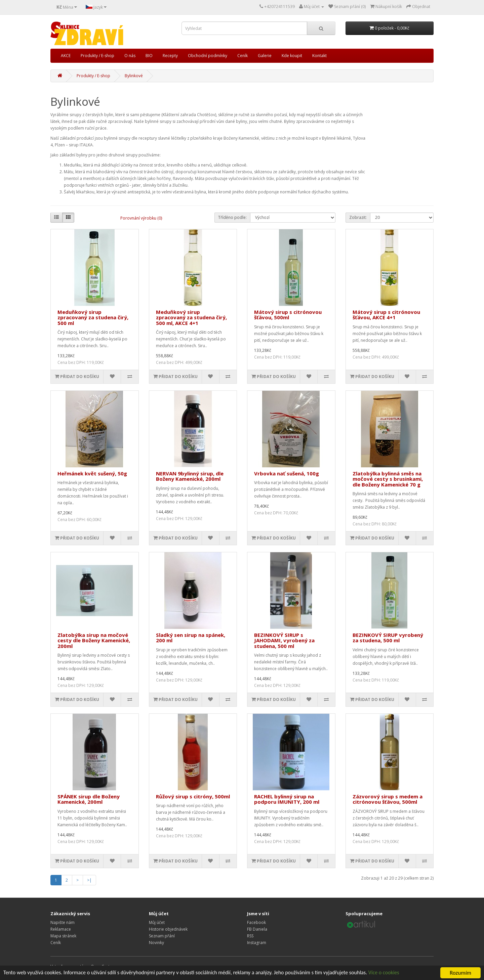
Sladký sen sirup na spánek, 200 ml (191, 638)
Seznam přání (162, 936)
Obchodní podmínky (208, 56)
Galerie (265, 56)
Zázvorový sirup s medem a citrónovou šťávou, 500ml (388, 799)
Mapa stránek (63, 936)
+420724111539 (279, 7)
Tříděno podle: (232, 217)
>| (89, 880)
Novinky (156, 943)
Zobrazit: (358, 217)
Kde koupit (292, 56)
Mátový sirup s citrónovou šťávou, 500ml (288, 315)
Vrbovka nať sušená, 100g (287, 473)
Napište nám (63, 922)
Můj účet (157, 922)
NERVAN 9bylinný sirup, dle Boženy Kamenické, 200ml (190, 476)
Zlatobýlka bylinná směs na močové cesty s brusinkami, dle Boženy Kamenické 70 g (388, 479)
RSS (250, 936)
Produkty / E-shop (97, 56)
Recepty (170, 56)
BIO (149, 56)
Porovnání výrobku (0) (141, 218)
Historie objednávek (168, 929)
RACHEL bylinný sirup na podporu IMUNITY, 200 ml (287, 799)
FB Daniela (257, 929)
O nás (130, 56)
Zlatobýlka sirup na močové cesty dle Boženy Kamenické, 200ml (94, 640)
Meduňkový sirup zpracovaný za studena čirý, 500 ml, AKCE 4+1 (191, 317)
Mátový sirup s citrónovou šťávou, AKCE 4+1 (386, 315)
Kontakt (319, 56)
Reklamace (61, 929)
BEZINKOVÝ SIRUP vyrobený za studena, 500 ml (388, 638)
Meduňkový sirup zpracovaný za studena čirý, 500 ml (93, 317)
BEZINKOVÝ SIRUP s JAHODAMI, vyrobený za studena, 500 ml (284, 640)
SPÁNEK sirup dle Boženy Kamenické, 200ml (89, 799)
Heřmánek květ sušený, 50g (92, 473)
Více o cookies (407, 973)
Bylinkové (134, 76)
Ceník (243, 56)
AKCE (66, 56)
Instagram (257, 943)
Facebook (256, 922)
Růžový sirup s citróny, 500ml (193, 796)
